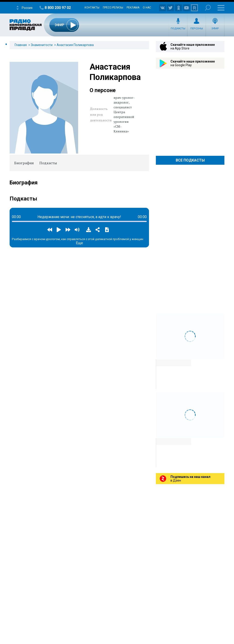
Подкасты (178, 29)
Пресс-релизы (113, 8)
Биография (24, 163)
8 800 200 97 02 (58, 8)
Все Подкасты (190, 160)
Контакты (92, 8)
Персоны (197, 29)
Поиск (208, 8)
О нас (147, 8)
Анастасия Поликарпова (75, 45)
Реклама (133, 8)
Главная (21, 45)
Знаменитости (42, 45)
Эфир (215, 29)
